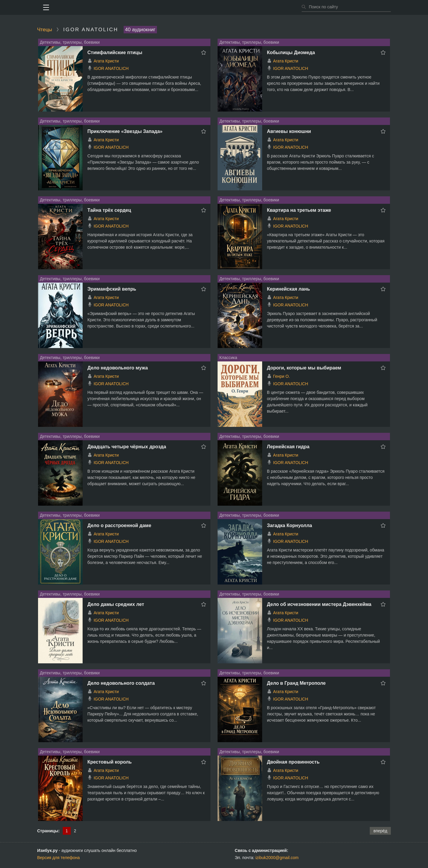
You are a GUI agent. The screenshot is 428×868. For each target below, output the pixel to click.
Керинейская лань (288, 289)
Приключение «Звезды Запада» (125, 131)
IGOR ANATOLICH (111, 68)
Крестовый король (110, 762)
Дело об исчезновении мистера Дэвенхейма (319, 604)
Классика (228, 358)
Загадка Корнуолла (289, 525)
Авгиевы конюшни (289, 131)
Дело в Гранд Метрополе (296, 683)
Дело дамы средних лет (116, 604)
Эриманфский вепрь (112, 289)
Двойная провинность (293, 762)
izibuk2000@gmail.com (277, 858)
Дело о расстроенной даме (119, 525)
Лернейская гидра (288, 447)
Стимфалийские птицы (115, 53)
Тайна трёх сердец (109, 210)
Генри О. (281, 376)
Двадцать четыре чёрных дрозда (127, 447)
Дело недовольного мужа (118, 368)
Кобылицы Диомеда (291, 53)
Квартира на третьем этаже (299, 210)
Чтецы (45, 30)
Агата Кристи (106, 61)
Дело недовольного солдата (121, 683)
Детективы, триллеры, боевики (70, 42)
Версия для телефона (58, 858)
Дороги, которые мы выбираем (304, 368)
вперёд (380, 831)
